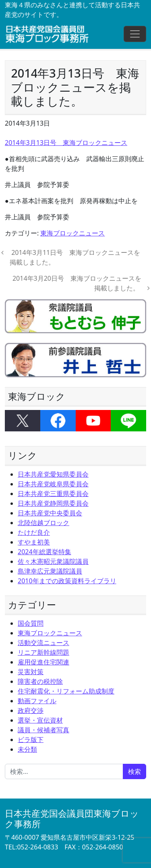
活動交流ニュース (43, 643)
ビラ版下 (31, 740)
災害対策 (31, 672)
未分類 (27, 749)
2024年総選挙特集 (44, 552)
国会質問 (31, 623)
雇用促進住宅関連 (43, 662)
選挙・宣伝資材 (40, 720)
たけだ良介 (34, 532)
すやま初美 (34, 542)
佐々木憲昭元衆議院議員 (53, 561)
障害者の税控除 (40, 681)
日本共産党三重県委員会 (53, 494)
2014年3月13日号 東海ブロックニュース (66, 143)
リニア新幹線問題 (43, 652)
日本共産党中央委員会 (50, 513)
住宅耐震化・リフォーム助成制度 (66, 691)
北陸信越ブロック (43, 523)
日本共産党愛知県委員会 (53, 474)
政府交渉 (31, 710)
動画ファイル (37, 701)
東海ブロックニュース (72, 233)
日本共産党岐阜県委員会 (53, 484)
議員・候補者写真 (43, 730)
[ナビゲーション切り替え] (135, 34)
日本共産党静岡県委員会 (53, 503)
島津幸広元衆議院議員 (50, 571)
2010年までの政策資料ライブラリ (67, 581)
